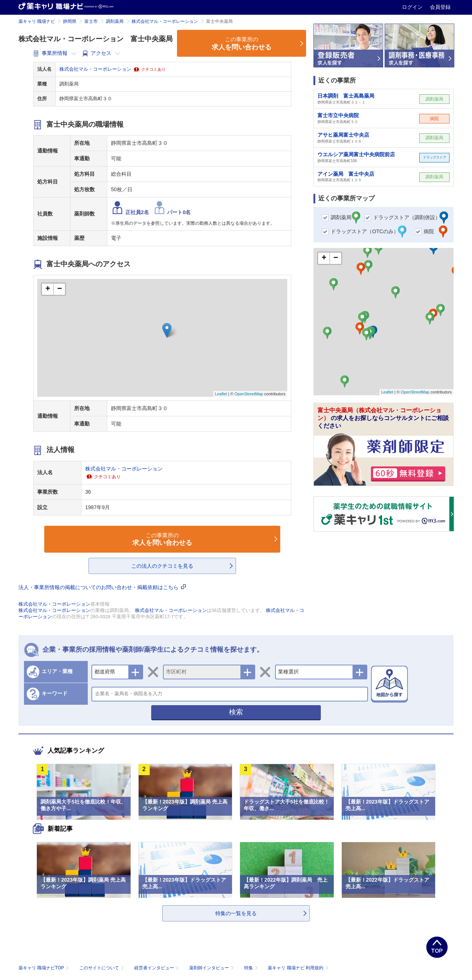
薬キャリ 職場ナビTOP (44, 968)
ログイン (413, 7)
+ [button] (48, 289)
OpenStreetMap (249, 394)
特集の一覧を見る (236, 913)
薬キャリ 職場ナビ (37, 21)
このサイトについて (102, 968)
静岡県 (70, 21)
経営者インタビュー (157, 968)
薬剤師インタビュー (212, 968)
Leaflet (221, 394)
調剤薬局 (115, 21)
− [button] (60, 289)
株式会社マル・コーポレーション (165, 21)
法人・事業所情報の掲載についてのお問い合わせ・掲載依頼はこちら (102, 587)
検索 (236, 712)
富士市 (91, 21)
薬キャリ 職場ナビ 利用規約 (298, 968)
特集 (252, 968)
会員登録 (440, 7)
